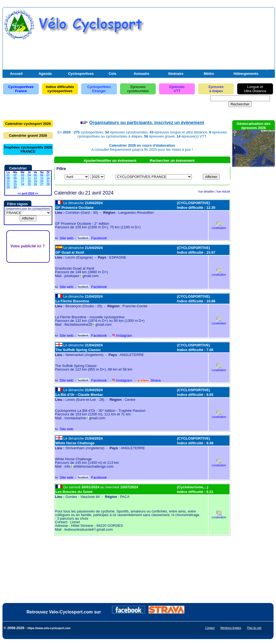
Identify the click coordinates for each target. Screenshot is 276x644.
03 (22, 175)
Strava (149, 380)
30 (15, 187)
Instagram (122, 335)
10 (22, 178)
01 (8, 175)
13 (42, 178)
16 (15, 181)
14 (48, 178)
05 (35, 175)
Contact (210, 628)
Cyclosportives (81, 74)
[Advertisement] (209, 42)
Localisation (219, 227)
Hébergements (246, 74)
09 (15, 178)
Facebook (92, 238)
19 (35, 181)
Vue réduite (223, 192)
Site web (64, 238)
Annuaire (141, 74)
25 (29, 184)
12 (35, 178)
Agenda (45, 74)
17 (22, 181)
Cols (113, 74)
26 (35, 184)
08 (8, 178)
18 (29, 181)
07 (48, 175)
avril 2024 (28, 194)
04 (29, 175)
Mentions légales (231, 628)
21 (48, 181)
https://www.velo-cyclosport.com (49, 628)
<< (19, 194)
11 (29, 178)
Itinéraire (176, 74)
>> (37, 194)
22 (8, 184)
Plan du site (254, 628)
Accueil (16, 74)
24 (22, 184)
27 (42, 184)
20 (42, 181)
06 (42, 175)
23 (15, 184)
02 (15, 175)
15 (8, 181)
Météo (209, 74)
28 (48, 184)
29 (8, 187)
